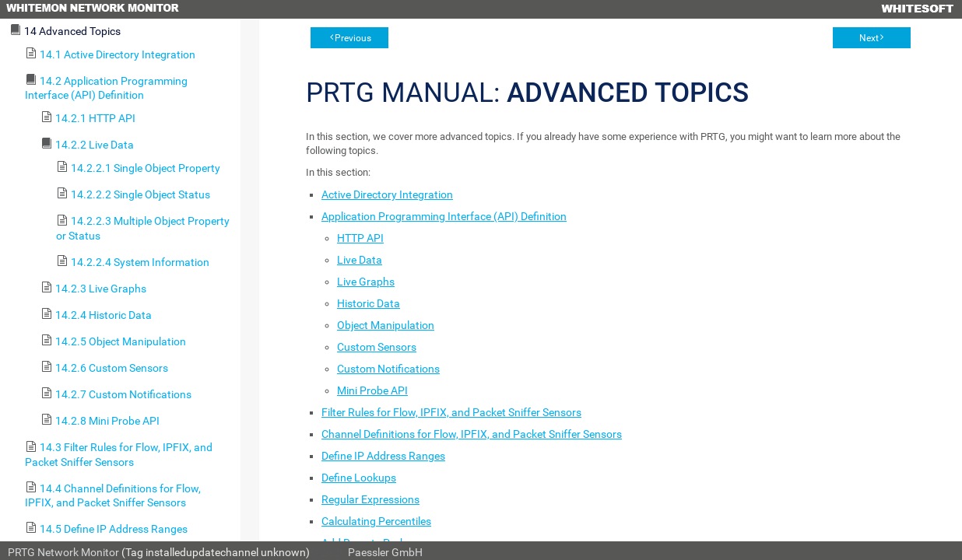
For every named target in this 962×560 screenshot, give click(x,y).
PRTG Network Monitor (63, 552)
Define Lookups (359, 478)
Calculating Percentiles (376, 521)
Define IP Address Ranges (383, 456)
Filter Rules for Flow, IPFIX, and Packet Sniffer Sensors (451, 412)
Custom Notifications (388, 369)
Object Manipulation (386, 325)
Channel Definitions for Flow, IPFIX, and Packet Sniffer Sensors (472, 434)
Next (869, 38)
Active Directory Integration (387, 194)
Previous (353, 38)
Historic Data (369, 303)
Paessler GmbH (385, 552)
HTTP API (360, 238)
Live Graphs (366, 282)
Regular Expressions (370, 499)
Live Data (360, 260)
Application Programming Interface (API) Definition (444, 216)
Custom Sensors (377, 347)
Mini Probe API (372, 390)
